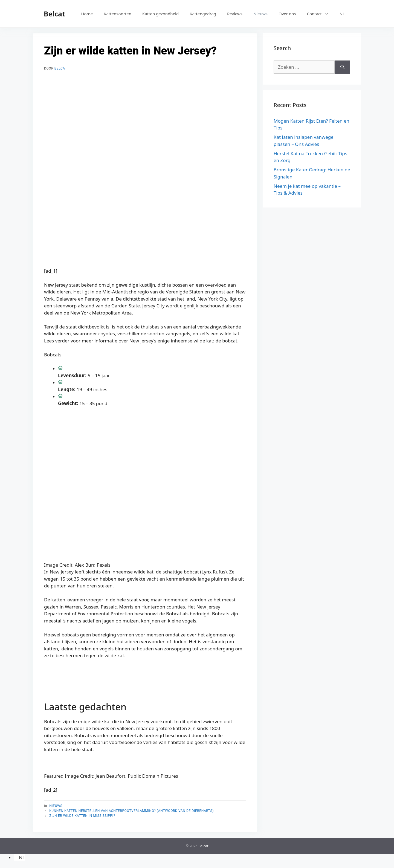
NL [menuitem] (22, 857)
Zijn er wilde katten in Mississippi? (82, 816)
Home (87, 14)
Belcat (54, 14)
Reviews (235, 14)
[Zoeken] (342, 67)
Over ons (287, 14)
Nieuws (260, 14)
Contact (320, 14)
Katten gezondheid (160, 14)
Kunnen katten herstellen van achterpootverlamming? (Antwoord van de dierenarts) (131, 811)
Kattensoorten (118, 14)
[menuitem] (342, 14)
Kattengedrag (203, 14)
